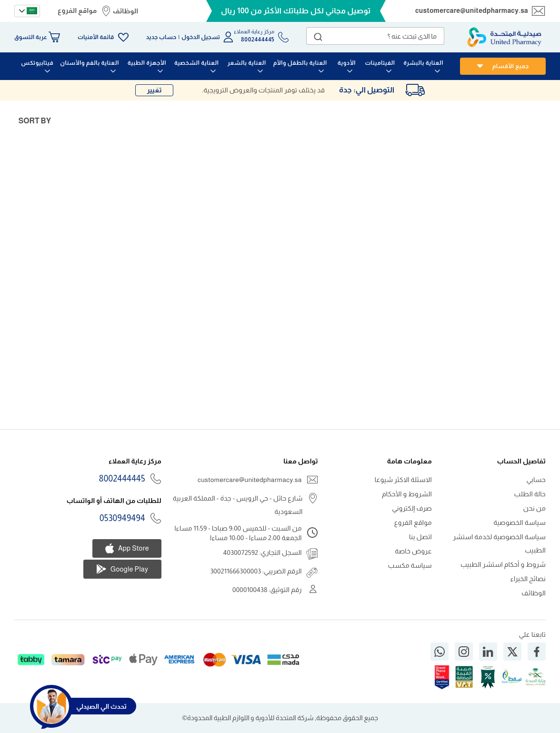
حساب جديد (161, 37)
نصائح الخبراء (528, 579)
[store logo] (504, 37)
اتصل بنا (420, 537)
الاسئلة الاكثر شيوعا (403, 480)
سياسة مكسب (410, 565)
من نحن (535, 508)
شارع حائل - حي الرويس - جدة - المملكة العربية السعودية (238, 505)
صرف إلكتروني (412, 508)
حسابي (536, 480)
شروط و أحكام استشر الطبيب (503, 564)
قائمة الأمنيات (96, 37)
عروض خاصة (413, 551)
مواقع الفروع (77, 10)
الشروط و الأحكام (407, 494)
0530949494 (122, 518)
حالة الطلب (530, 494)
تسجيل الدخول (201, 37)
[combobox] (375, 36)
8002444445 (122, 479)
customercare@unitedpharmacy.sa (472, 10)
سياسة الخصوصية (520, 522)
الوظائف (126, 11)
